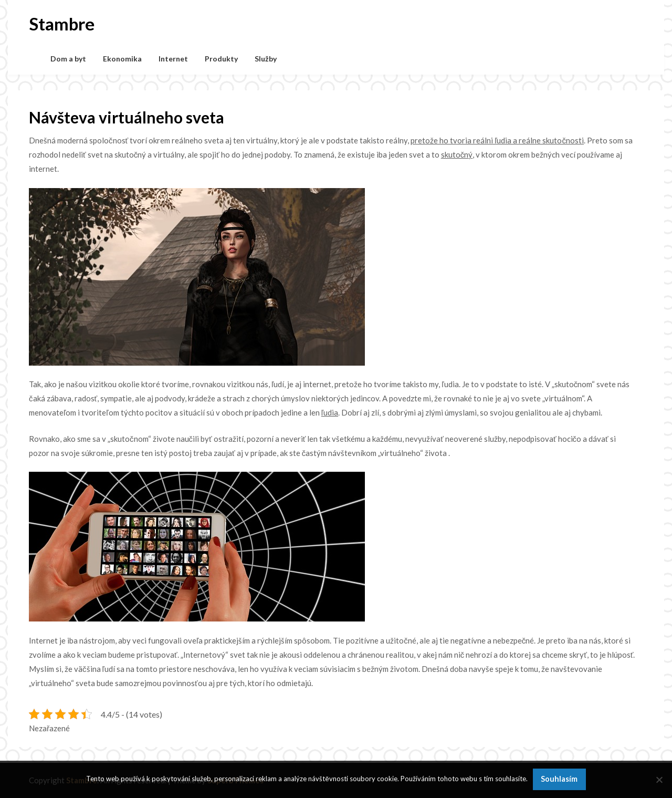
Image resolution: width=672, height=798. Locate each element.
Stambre (62, 24)
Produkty (221, 59)
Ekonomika (122, 59)
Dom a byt (68, 59)
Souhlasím (559, 779)
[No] (659, 780)
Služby (266, 59)
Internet (173, 59)
